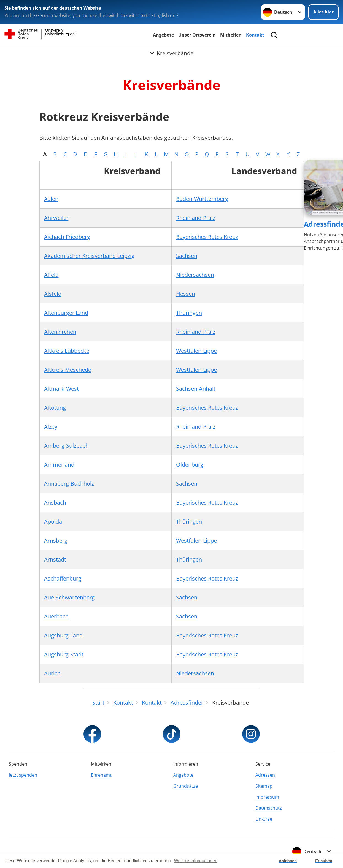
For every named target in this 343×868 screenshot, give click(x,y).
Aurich (52, 673)
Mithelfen (231, 35)
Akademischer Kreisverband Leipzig (89, 256)
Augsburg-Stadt (64, 654)
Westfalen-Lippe (196, 351)
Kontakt (255, 35)
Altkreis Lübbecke (67, 351)
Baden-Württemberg (202, 199)
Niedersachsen (195, 275)
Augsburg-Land (63, 635)
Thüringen (189, 313)
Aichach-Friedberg (67, 237)
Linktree (264, 819)
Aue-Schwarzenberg (69, 597)
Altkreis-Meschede (68, 370)
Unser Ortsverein (197, 35)
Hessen (186, 294)
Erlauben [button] (324, 861)
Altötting (55, 408)
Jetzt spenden (23, 775)
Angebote (163, 35)
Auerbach (56, 616)
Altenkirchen (60, 332)
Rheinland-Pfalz (196, 218)
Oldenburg (190, 465)
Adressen (265, 775)
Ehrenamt (101, 775)
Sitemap (264, 786)
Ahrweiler (56, 218)
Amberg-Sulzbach (66, 446)
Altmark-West (61, 389)
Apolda (53, 521)
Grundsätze (186, 786)
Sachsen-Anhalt (196, 389)
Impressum (267, 797)
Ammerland (59, 465)
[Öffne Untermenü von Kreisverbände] (171, 53)
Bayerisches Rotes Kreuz (207, 237)
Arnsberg (56, 540)
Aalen (51, 199)
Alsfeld (53, 294)
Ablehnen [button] (288, 861)
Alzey (51, 427)
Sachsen (187, 256)
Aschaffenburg (63, 578)
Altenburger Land (66, 313)
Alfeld (51, 275)
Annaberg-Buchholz (69, 484)
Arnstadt (55, 559)
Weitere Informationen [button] (196, 861)
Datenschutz (269, 808)
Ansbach (55, 503)
